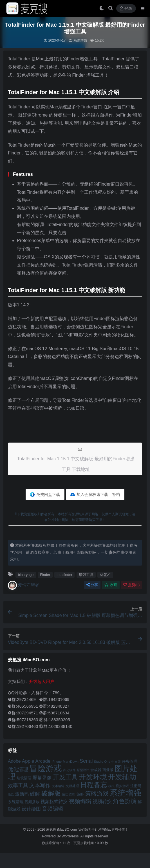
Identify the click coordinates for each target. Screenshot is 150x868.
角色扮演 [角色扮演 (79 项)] (125, 801)
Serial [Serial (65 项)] (86, 761)
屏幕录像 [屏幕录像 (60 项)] (42, 778)
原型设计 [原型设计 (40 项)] (83, 770)
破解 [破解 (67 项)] (35, 794)
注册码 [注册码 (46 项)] (136, 786)
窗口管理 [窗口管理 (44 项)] (69, 794)
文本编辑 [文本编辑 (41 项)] (58, 786)
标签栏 (105, 575)
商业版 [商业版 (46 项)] (108, 770)
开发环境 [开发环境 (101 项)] (93, 777)
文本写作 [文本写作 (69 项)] (40, 785)
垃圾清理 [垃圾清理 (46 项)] (24, 778)
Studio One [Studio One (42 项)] (102, 761)
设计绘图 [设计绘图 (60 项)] (31, 809)
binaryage (26, 575)
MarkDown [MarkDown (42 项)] (71, 761)
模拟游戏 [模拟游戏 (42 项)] (122, 786)
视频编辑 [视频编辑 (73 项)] (80, 801)
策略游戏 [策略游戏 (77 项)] (97, 793)
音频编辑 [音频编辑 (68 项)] (53, 809)
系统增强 (80, 40)
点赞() (131, 585)
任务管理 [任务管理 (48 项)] (130, 761)
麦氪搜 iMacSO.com (62, 830)
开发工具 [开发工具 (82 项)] (65, 777)
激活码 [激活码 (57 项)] (22, 794)
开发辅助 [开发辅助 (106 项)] (122, 777)
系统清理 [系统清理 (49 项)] (16, 802)
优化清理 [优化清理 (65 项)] (18, 769)
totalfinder (64, 575)
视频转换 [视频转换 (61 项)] (102, 802)
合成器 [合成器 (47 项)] (96, 770)
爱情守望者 (23, 585)
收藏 (111, 585)
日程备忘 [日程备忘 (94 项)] (94, 785)
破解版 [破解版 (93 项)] (51, 793)
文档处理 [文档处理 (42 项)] (72, 786)
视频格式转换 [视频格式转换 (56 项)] (54, 801)
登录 (126, 9)
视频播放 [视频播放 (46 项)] (32, 802)
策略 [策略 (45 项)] (80, 794)
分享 (92, 585)
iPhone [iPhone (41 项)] (57, 762)
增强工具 (86, 575)
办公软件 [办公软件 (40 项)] (69, 770)
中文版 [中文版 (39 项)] (116, 762)
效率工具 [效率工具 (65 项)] (18, 785)
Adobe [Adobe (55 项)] (14, 761)
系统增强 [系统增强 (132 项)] (126, 793)
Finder (45, 575)
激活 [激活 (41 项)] (11, 794)
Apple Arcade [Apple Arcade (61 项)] (36, 761)
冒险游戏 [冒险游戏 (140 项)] (46, 768)
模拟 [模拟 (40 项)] (111, 786)
